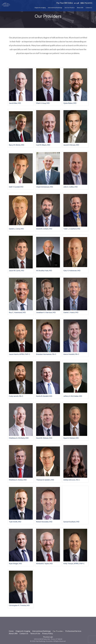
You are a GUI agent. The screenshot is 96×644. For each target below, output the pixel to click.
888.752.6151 (86, 3)
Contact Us (89, 8)
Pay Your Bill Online (65, 3)
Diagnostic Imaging (40, 8)
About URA (80, 8)
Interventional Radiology (55, 8)
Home (11, 631)
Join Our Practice (70, 8)
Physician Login (48, 637)
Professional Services (73, 631)
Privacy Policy (48, 633)
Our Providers (58, 631)
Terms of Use (35, 633)
